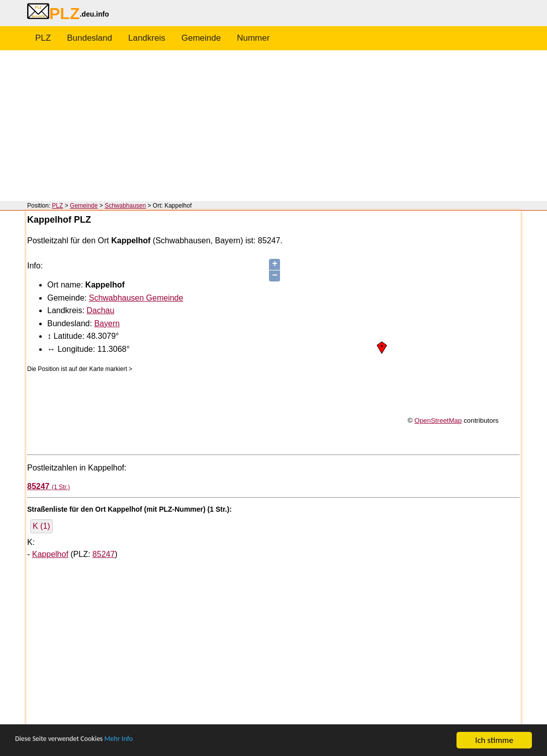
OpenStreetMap (438, 420)
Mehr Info (141, 741)
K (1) (41, 526)
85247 (104, 554)
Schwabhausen (125, 206)
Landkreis (147, 38)
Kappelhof (50, 554)
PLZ (43, 38)
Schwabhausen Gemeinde (136, 298)
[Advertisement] (273, 126)
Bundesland (89, 38)
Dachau (100, 310)
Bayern (107, 323)
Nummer (253, 38)
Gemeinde (201, 38)
